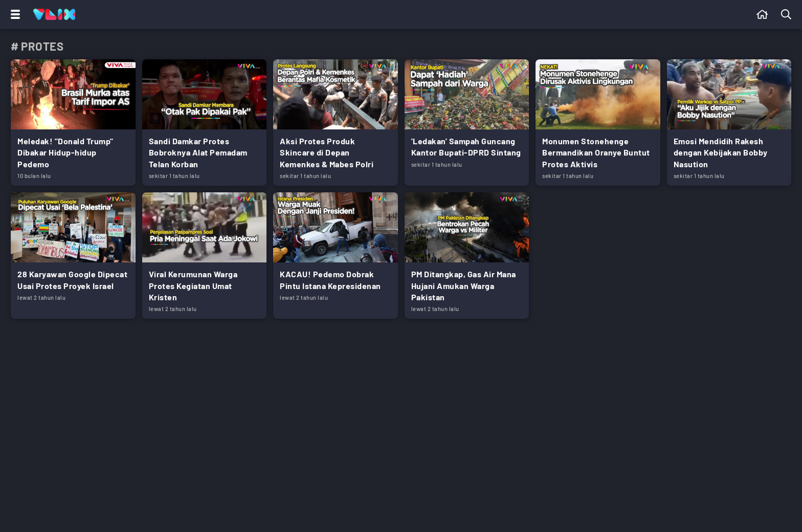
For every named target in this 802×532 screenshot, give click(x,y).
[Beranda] (762, 14)
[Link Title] (73, 123)
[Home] (54, 14)
